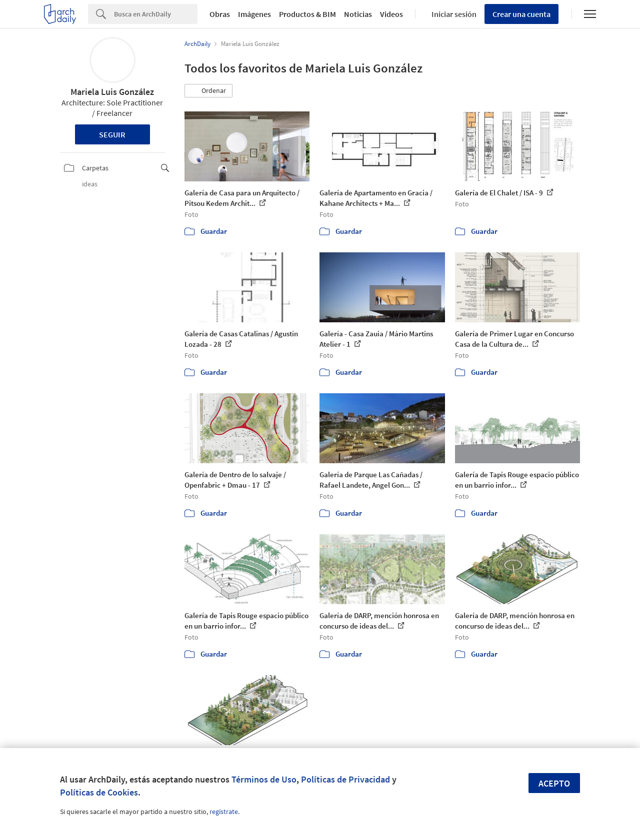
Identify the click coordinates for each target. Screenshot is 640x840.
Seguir (112, 134)
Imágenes (254, 14)
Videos (391, 14)
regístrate (224, 812)
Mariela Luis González (112, 92)
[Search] (156, 14)
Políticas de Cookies (99, 792)
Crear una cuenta (521, 14)
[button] (208, 91)
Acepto (554, 783)
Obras (220, 14)
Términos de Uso (264, 779)
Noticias (358, 14)
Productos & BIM (307, 14)
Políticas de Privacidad (345, 779)
